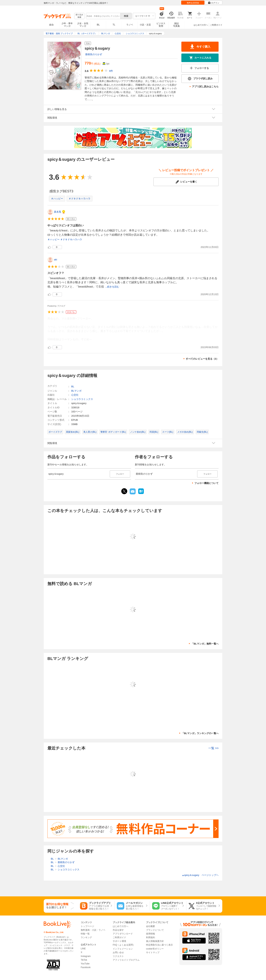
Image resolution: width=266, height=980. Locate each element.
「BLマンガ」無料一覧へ (205, 644)
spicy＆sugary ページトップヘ (200, 875)
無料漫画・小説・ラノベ (93, 930)
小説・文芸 (145, 25)
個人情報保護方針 (155, 941)
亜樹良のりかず (94, 54)
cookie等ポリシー (155, 949)
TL (114, 25)
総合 (52, 25)
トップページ (87, 926)
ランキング (86, 937)
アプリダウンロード (123, 934)
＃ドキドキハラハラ (80, 199)
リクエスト (118, 956)
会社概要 (150, 926)
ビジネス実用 (161, 25)
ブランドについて (155, 930)
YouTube (85, 964)
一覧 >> (213, 748)
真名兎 (58, 212)
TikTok (84, 960)
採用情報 (150, 934)
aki (56, 260)
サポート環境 (119, 941)
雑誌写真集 (177, 25)
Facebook (86, 967)
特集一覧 (85, 934)
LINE (83, 949)
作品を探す (118, 930)
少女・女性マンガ (83, 25)
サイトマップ (153, 952)
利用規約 (150, 937)
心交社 (75, 395)
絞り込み (79, 16)
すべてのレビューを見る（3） (202, 359)
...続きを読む (112, 287)
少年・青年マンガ (67, 25)
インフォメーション (123, 949)
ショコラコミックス (82, 399)
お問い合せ (118, 952)
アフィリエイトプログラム (126, 960)
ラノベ (130, 25)
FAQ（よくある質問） (124, 945)
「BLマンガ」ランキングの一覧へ (200, 733)
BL (98, 25)
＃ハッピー (57, 199)
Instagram (86, 956)
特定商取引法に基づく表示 (159, 945)
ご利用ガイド (216, 25)
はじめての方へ (201, 25)
